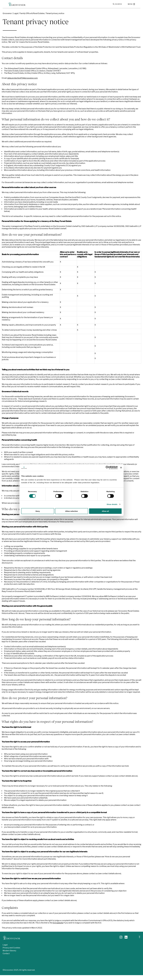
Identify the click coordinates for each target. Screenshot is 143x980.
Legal (16, 18)
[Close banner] (121, 468)
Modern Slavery (9, 955)
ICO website (58, 928)
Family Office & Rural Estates (32, 18)
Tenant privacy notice (55, 18)
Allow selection (71, 511)
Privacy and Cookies (11, 952)
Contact (6, 958)
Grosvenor (7, 18)
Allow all (105, 511)
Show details (112, 504)
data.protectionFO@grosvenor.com (23, 83)
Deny (38, 511)
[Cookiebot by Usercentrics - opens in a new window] (107, 468)
